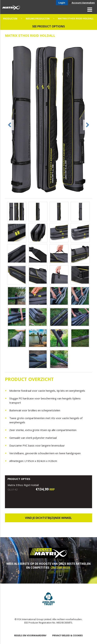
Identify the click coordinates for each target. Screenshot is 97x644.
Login (62, 3)
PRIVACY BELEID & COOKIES (68, 635)
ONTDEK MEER (60, 568)
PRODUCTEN (10, 18)
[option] (49, 120)
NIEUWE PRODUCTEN (38, 18)
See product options (48, 26)
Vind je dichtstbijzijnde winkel (48, 518)
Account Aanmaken (83, 3)
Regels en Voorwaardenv (30, 635)
